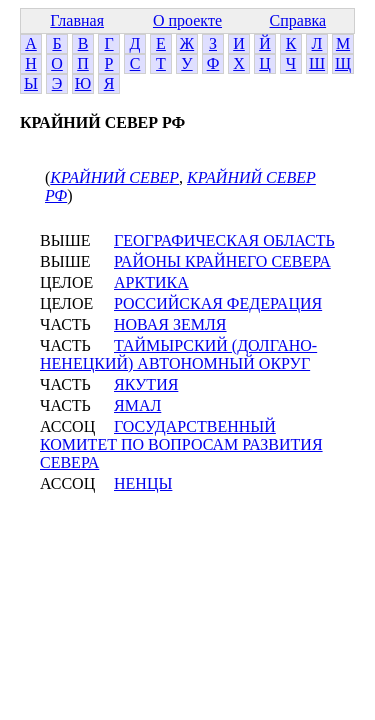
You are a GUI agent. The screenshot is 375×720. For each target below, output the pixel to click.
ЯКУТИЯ (146, 384)
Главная (77, 20)
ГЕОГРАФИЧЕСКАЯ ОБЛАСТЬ (224, 240)
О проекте (187, 20)
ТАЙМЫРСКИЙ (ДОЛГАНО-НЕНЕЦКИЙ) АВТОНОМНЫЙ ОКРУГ (178, 354)
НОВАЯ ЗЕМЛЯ (170, 324)
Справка (298, 20)
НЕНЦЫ (143, 483)
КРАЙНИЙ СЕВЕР (114, 177)
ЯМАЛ (137, 405)
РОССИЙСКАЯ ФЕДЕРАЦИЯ (218, 303)
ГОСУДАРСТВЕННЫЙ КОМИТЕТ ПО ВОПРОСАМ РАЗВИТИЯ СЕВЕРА (181, 444)
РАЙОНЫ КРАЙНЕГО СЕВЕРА (222, 261)
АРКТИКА (151, 282)
